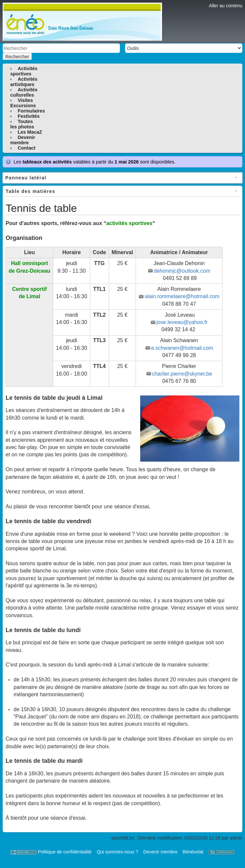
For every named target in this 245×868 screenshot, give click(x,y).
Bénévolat (193, 852)
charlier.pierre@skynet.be (182, 374)
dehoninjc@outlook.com (182, 271)
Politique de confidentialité (65, 852)
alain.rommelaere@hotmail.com (182, 296)
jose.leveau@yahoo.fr (182, 322)
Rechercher (17, 57)
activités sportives (129, 223)
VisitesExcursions (23, 103)
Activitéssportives (24, 71)
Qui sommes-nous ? (118, 852)
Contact (26, 148)
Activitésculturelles (24, 92)
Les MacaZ (30, 132)
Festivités (28, 116)
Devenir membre (161, 852)
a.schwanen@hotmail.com (182, 348)
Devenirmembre (23, 140)
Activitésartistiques (24, 82)
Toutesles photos (22, 124)
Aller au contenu (226, 6)
